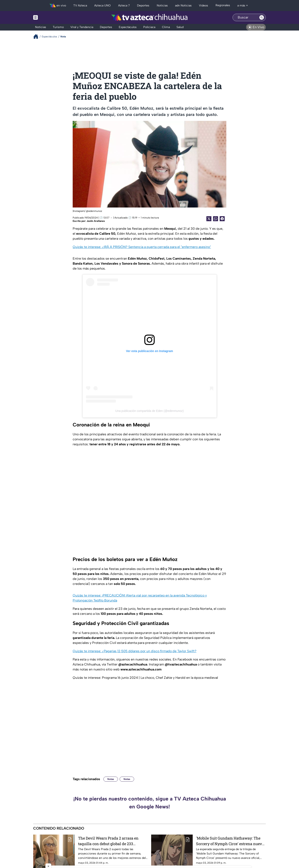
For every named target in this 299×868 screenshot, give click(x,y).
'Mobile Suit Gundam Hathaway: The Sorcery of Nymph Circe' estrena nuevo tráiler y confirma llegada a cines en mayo (230, 841)
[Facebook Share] (222, 219)
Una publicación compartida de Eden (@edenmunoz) (149, 411)
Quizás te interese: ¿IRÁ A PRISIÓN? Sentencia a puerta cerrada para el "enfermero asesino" (142, 247)
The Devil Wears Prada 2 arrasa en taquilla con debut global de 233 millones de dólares (108, 841)
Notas (111, 779)
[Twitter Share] (209, 219)
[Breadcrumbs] (37, 36)
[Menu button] (50, 17)
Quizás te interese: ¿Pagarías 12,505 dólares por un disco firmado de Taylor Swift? (135, 651)
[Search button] (262, 17)
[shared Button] (216, 219)
